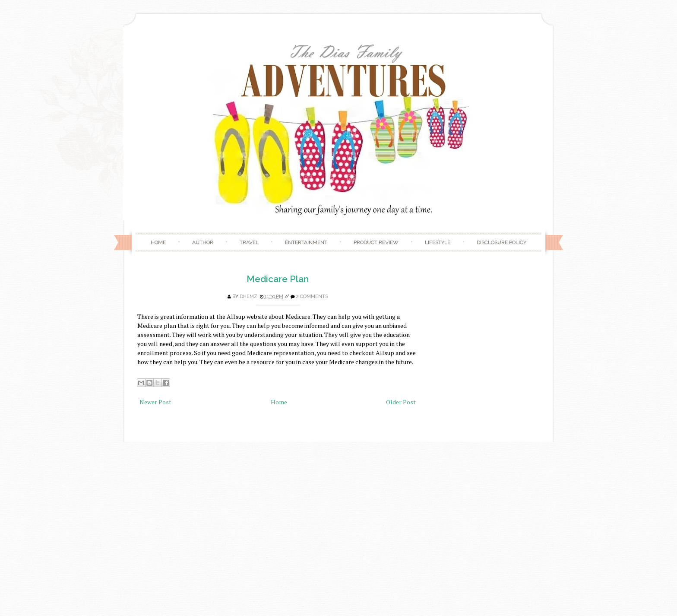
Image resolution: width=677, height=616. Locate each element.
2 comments (312, 297)
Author (203, 242)
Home (158, 242)
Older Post (401, 402)
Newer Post (155, 402)
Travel (249, 242)
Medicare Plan (278, 279)
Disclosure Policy (501, 242)
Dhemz (248, 297)
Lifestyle (438, 242)
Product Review (376, 242)
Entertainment (306, 242)
